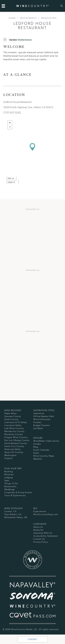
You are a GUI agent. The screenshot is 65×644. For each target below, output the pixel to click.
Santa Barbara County (16, 443)
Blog (36, 447)
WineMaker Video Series (46, 441)
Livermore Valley (13, 425)
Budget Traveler (42, 425)
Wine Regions (13, 410)
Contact (33, 639)
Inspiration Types (44, 410)
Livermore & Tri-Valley (16, 422)
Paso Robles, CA (13, 514)
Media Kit (38, 530)
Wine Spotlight (14, 508)
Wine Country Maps (44, 456)
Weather (38, 459)
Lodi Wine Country (14, 428)
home (12, 18)
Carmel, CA (10, 511)
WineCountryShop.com (46, 514)
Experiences (40, 511)
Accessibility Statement (46, 536)
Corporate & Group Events (18, 492)
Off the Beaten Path (44, 416)
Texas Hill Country (14, 452)
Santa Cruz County (14, 446)
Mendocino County (14, 431)
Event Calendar (41, 450)
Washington (10, 455)
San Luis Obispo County (17, 440)
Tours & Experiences (15, 495)
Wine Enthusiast (42, 419)
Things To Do (11, 483)
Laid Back (38, 428)
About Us (38, 527)
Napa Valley (10, 413)
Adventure (39, 413)
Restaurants (28, 18)
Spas (7, 480)
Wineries (9, 474)
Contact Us (39, 539)
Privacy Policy (41, 542)
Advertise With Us (43, 533)
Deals (36, 453)
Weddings (9, 489)
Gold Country (11, 419)
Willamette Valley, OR (16, 517)
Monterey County (14, 434)
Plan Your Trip (13, 468)
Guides (37, 444)
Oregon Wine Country (16, 437)
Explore (38, 438)
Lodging (8, 477)
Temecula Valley (13, 449)
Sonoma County (13, 416)
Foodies (37, 422)
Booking (9, 471)
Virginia (8, 458)
